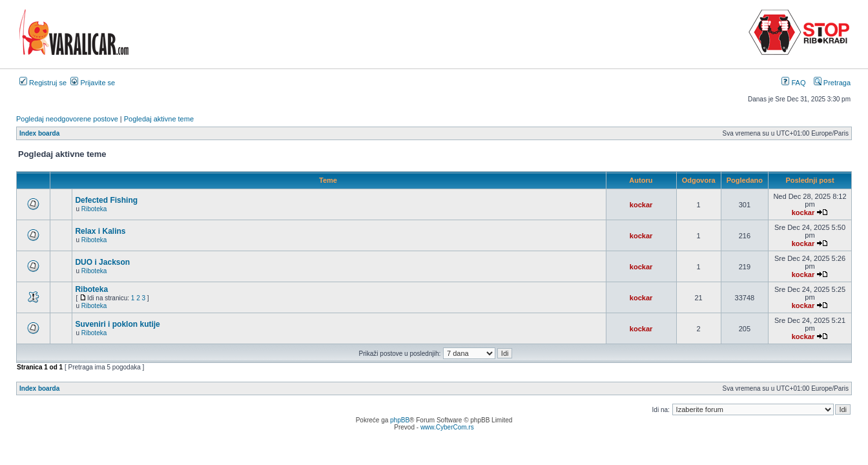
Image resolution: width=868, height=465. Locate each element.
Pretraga (832, 83)
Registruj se (43, 83)
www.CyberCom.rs (447, 427)
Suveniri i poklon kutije (117, 324)
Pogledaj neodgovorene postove (67, 119)
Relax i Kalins (100, 231)
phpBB (400, 420)
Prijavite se (93, 83)
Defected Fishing (106, 200)
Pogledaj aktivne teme (159, 119)
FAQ (793, 83)
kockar (641, 205)
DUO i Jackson (102, 262)
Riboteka (94, 209)
